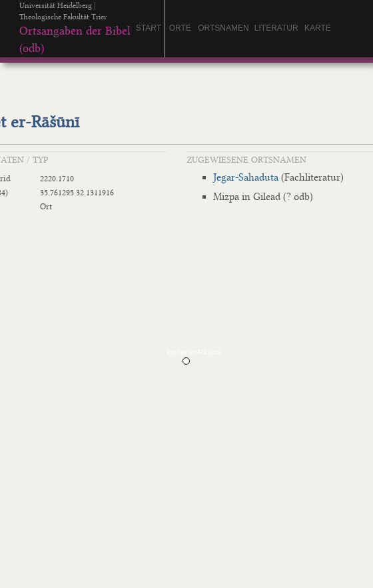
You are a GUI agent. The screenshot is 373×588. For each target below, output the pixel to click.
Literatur (276, 28)
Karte (318, 28)
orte (180, 28)
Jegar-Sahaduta (246, 177)
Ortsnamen (223, 28)
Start (149, 28)
